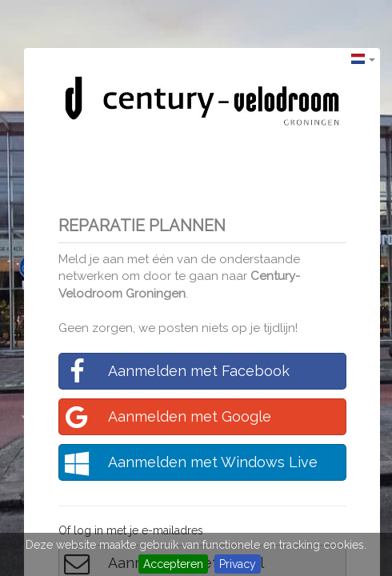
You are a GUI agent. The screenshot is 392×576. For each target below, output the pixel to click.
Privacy (238, 564)
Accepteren (173, 564)
